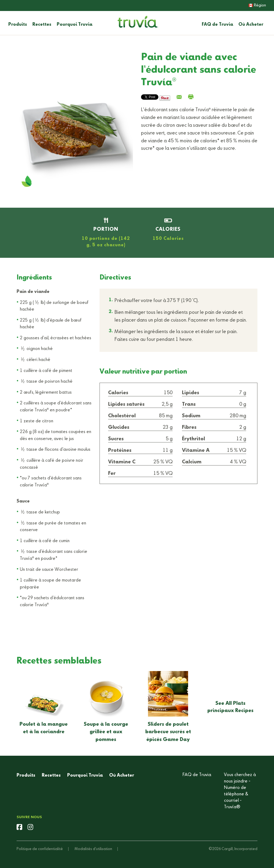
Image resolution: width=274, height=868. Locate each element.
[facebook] (19, 828)
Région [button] (257, 5)
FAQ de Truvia (217, 25)
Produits (18, 25)
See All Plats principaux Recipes (230, 707)
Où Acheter (251, 25)
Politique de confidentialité (40, 849)
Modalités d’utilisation (93, 849)
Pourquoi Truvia (75, 25)
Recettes (42, 25)
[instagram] (30, 828)
